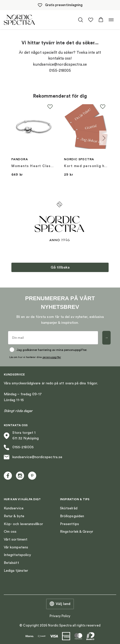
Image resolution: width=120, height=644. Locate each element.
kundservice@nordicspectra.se (33, 457)
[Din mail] (53, 338)
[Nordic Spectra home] (19, 20)
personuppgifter (52, 357)
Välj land (60, 604)
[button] (101, 20)
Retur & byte (14, 516)
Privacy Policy (60, 616)
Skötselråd (69, 508)
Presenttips (69, 524)
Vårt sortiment (16, 540)
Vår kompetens (16, 547)
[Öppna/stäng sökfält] (81, 20)
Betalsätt (11, 563)
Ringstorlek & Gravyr (77, 532)
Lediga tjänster (16, 571)
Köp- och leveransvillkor (23, 524)
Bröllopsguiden (72, 516)
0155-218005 (19, 447)
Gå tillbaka (60, 267)
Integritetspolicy (17, 555)
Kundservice (14, 508)
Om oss (10, 532)
